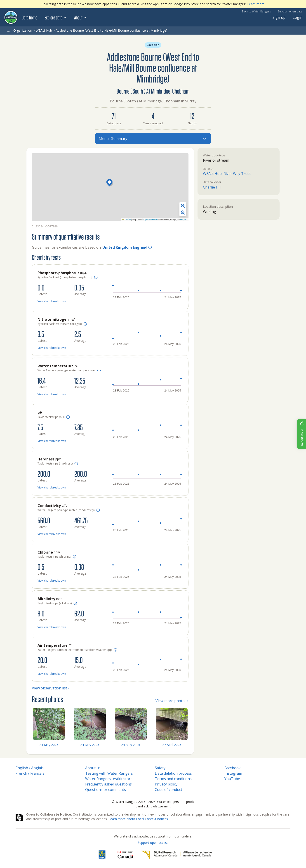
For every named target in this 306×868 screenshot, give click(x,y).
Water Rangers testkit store (109, 779)
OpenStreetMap (151, 219)
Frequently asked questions (108, 784)
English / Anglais (30, 768)
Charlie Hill (212, 187)
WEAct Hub (44, 30)
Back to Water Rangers (256, 11)
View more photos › (172, 701)
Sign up (279, 17)
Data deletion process (173, 773)
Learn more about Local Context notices (138, 819)
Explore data (56, 17)
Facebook (233, 768)
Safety (160, 768)
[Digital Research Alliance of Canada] (176, 855)
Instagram (233, 773)
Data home (29, 17)
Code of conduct (168, 790)
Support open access (153, 843)
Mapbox (184, 219)
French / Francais (30, 773)
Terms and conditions (173, 779)
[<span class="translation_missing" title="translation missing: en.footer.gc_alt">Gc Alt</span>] (125, 855)
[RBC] (102, 855)
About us (93, 768)
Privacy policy (166, 784)
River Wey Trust (237, 174)
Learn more (256, 4)
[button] (110, 183)
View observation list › (51, 688)
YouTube (232, 779)
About (81, 17)
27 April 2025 (172, 745)
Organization (23, 30)
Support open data (290, 11)
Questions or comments (106, 790)
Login (298, 17)
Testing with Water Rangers (109, 773)
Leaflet (126, 219)
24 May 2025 (49, 745)
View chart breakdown (52, 301)
